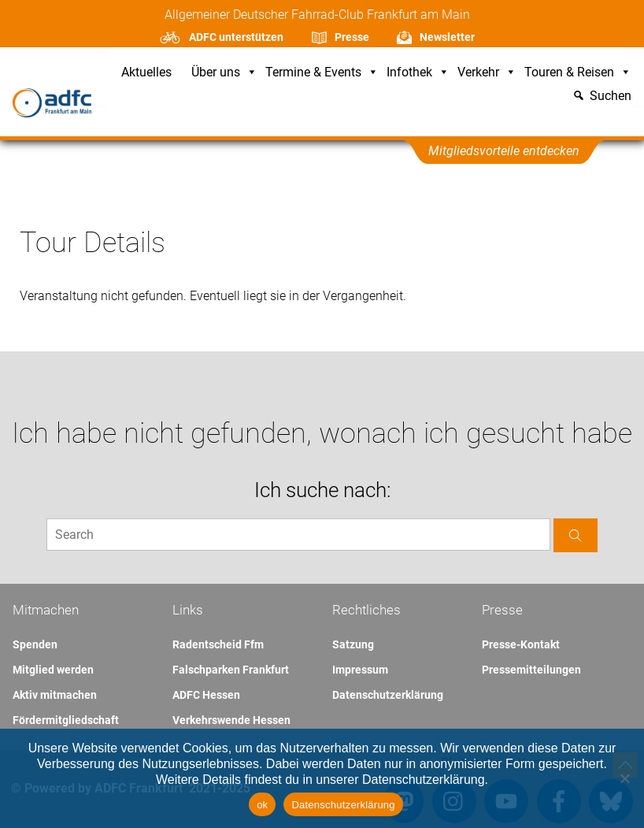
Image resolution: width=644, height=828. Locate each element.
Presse (352, 37)
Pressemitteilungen (531, 670)
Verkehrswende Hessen (231, 720)
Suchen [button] (611, 97)
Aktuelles (146, 73)
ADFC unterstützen (236, 37)
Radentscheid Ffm (218, 644)
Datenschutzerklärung (388, 695)
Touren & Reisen (578, 73)
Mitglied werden (53, 670)
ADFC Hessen (206, 695)
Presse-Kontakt (521, 644)
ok (262, 805)
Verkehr (487, 73)
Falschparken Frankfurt (231, 670)
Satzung (353, 644)
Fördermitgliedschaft (66, 720)
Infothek (418, 73)
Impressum (360, 670)
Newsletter (447, 37)
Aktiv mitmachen (55, 695)
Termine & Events (322, 73)
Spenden (35, 644)
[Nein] (624, 778)
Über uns (224, 73)
